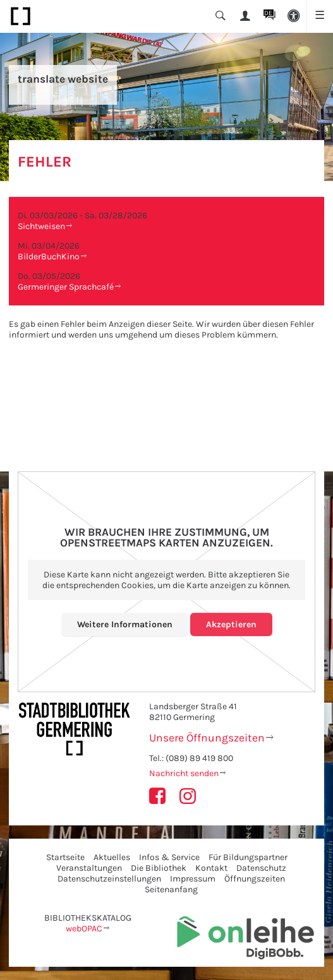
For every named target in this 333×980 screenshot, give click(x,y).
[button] (294, 16)
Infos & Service (169, 857)
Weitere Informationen (125, 624)
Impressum (193, 879)
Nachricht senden (184, 773)
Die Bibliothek (159, 868)
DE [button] (268, 13)
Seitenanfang (171, 889)
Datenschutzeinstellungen (109, 879)
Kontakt (211, 868)
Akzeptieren (231, 624)
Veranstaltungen (89, 868)
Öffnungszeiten (255, 879)
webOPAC (84, 929)
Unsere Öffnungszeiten (207, 738)
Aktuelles (112, 857)
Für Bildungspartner (248, 857)
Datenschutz (261, 868)
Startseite (65, 857)
